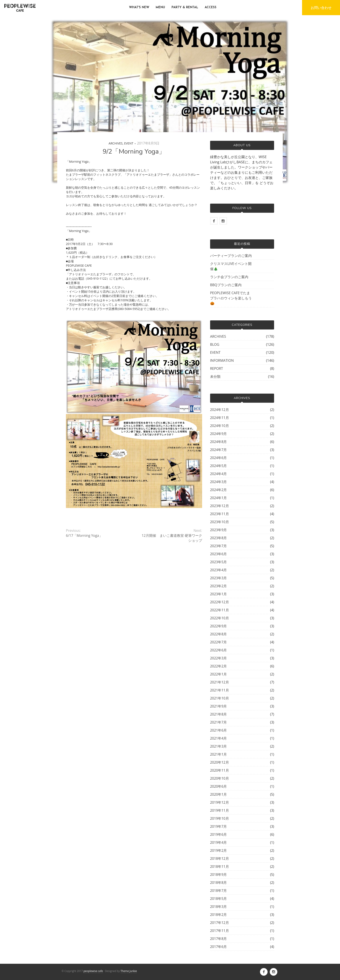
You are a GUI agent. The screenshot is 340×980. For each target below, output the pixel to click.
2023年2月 (219, 586)
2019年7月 (219, 826)
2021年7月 (219, 722)
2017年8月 (219, 939)
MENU (160, 7)
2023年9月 (219, 530)
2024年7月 (219, 450)
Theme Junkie (129, 971)
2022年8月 (219, 634)
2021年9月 (219, 706)
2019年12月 (220, 802)
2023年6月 (219, 554)
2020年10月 (220, 778)
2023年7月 (219, 546)
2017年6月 (219, 947)
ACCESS (211, 7)
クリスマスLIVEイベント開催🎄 (231, 266)
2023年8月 (219, 538)
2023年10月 (220, 522)
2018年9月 (219, 875)
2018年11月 (220, 866)
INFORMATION (222, 360)
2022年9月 (219, 626)
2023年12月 (220, 506)
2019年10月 (220, 818)
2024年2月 (219, 490)
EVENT (129, 143)
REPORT (217, 368)
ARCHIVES (116, 143)
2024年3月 (219, 482)
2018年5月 (219, 899)
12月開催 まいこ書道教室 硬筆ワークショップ (172, 538)
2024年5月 (219, 466)
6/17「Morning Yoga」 (84, 535)
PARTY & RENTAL (185, 7)
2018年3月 (219, 907)
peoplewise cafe (93, 971)
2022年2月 (219, 666)
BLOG (215, 344)
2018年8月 (219, 883)
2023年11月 (220, 514)
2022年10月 (220, 618)
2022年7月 (219, 642)
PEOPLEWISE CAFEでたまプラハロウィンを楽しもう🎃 (231, 298)
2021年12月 (220, 682)
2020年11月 (220, 770)
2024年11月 (220, 418)
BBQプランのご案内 (226, 285)
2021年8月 (219, 714)
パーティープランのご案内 (231, 256)
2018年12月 (220, 858)
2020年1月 (219, 794)
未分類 (215, 376)
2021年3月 (219, 746)
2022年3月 (219, 658)
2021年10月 (220, 698)
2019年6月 (219, 834)
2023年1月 (219, 594)
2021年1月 (219, 754)
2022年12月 (220, 602)
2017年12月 (220, 923)
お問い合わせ (321, 8)
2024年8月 (219, 442)
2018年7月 (219, 891)
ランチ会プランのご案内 (229, 277)
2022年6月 (219, 650)
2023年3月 (219, 578)
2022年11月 (220, 610)
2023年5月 (219, 562)
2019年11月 (220, 810)
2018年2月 (219, 915)
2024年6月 (219, 458)
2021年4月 (219, 738)
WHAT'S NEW (139, 7)
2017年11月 (220, 931)
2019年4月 (219, 842)
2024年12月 (220, 410)
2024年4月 (219, 474)
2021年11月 (220, 690)
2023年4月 (219, 570)
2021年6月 (219, 730)
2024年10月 (220, 426)
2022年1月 (219, 674)
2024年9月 (219, 434)
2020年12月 (220, 762)
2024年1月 (219, 498)
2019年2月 (219, 850)
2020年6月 (219, 786)
